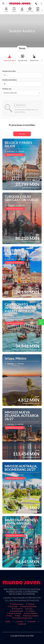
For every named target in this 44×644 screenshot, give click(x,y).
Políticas (30, 604)
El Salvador (32, 621)
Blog (17, 616)
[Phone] (36, 4)
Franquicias (17, 609)
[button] (3, 4)
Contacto (30, 611)
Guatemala (22, 624)
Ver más (22, 134)
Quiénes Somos (17, 604)
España (8, 621)
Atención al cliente (30, 616)
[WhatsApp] (41, 4)
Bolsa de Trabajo (14, 613)
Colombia (19, 621)
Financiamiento (16, 611)
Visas (9, 616)
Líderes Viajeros (30, 613)
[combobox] (22, 84)
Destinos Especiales (28, 606)
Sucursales (12, 606)
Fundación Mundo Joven (22, 618)
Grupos (29, 609)
